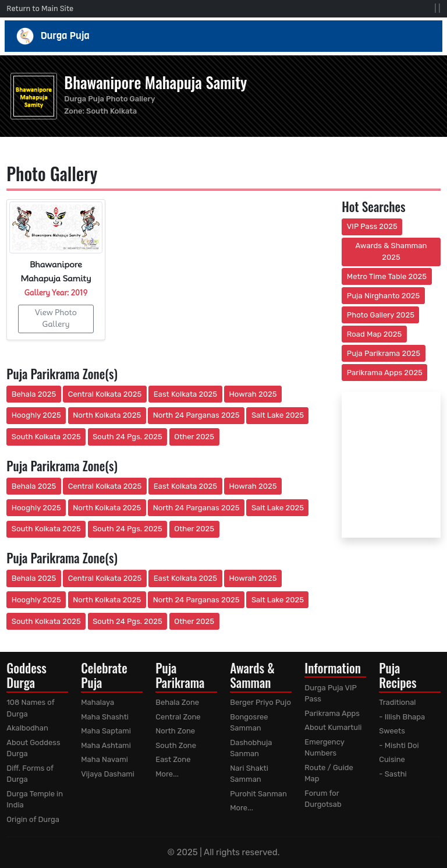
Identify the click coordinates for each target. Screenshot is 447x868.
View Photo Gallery (56, 318)
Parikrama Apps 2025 (385, 373)
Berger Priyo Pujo (260, 702)
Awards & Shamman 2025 (391, 251)
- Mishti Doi (399, 745)
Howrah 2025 (253, 394)
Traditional (397, 702)
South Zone (176, 745)
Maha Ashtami (106, 745)
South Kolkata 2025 (46, 437)
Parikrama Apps (332, 713)
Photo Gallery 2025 (381, 315)
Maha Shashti (105, 717)
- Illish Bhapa (402, 717)
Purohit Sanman (258, 794)
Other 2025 (194, 437)
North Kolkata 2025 (107, 415)
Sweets (392, 731)
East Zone (173, 759)
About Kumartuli (333, 727)
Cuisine (392, 759)
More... (167, 774)
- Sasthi (393, 774)
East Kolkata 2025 (185, 394)
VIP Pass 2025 (372, 226)
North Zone (175, 731)
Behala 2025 (34, 394)
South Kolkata (111, 111)
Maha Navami (104, 759)
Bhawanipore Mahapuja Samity (155, 82)
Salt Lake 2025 (278, 415)
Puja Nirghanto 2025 (384, 296)
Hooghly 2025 (36, 415)
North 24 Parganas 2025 (196, 415)
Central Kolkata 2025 (105, 394)
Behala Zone (177, 702)
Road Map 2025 (374, 334)
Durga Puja (224, 36)
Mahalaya (97, 702)
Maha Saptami (106, 731)
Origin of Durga (33, 819)
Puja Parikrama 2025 (384, 353)
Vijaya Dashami (108, 774)
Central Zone (178, 717)
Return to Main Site (40, 8)
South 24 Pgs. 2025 (127, 437)
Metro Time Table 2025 (387, 276)
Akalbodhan (27, 728)
